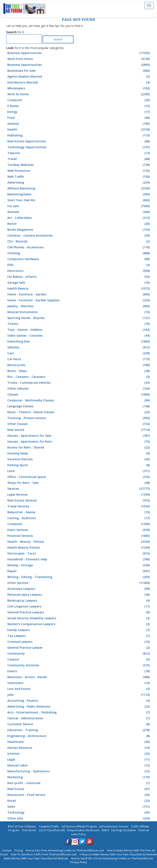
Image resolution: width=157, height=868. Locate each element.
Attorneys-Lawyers (79, 589)
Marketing (79, 777)
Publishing (79, 135)
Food (79, 118)
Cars (79, 353)
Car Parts (79, 359)
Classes (79, 394)
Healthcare (79, 742)
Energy (79, 112)
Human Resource (79, 748)
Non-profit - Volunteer (79, 783)
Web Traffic (79, 177)
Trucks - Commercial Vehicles (79, 383)
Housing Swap (79, 453)
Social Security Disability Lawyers (79, 618)
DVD (79, 265)
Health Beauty (79, 288)
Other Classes (79, 424)
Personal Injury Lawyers (79, 595)
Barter (79, 224)
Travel (79, 159)
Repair (79, 571)
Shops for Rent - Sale (79, 483)
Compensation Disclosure (83, 830)
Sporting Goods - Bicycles (79, 318)
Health (79, 130)
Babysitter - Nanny (79, 512)
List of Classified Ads (52, 830)
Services (79, 489)
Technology (79, 812)
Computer (79, 100)
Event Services (79, 530)
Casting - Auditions (79, 518)
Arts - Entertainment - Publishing (79, 712)
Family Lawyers (79, 630)
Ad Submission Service (114, 826)
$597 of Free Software (22, 826)
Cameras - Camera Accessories (79, 236)
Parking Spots (79, 465)
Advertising (79, 183)
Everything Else (79, 341)
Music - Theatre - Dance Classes (79, 412)
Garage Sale (79, 283)
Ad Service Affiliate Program (79, 826)
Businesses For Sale (79, 71)
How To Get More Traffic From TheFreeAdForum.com (44, 854)
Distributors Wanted (79, 82)
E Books (79, 106)
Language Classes (79, 406)
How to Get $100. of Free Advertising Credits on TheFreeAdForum (112, 858)
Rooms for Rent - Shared (79, 447)
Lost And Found (79, 689)
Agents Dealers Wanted (79, 77)
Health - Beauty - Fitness (79, 542)
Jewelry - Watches (79, 306)
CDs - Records (79, 241)
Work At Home (79, 94)
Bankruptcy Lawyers (79, 601)
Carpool (79, 659)
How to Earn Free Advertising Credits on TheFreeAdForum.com (65, 850)
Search (58, 39)
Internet (79, 754)
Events (79, 671)
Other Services (79, 583)
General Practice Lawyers (79, 612)
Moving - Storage (79, 565)
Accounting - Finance (79, 701)
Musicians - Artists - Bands (79, 677)
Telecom (79, 153)
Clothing (79, 253)
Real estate (79, 430)
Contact (7, 850)
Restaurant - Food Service (79, 795)
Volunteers (79, 683)
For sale (79, 206)
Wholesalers (79, 88)
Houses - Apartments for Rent (79, 442)
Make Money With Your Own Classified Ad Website (36, 858)
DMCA (105, 830)
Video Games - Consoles (79, 336)
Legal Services (79, 495)
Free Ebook (29, 830)
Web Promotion (79, 171)
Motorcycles (79, 365)
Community (79, 654)
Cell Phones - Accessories (79, 247)
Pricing (19, 850)
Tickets (79, 324)
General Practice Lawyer (79, 648)
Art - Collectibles (79, 218)
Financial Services (79, 536)
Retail (79, 801)
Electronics (79, 271)
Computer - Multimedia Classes (79, 400)
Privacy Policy (78, 862)
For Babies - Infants (79, 277)
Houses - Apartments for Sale (79, 436)
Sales (79, 807)
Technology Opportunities (79, 147)
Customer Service (79, 724)
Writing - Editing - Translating (79, 577)
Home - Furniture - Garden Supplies (79, 300)
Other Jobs (79, 818)
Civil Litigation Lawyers (79, 606)
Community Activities (79, 665)
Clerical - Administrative (79, 718)
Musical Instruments (79, 312)
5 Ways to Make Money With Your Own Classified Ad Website (118, 854)
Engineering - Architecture (79, 736)
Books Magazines (79, 230)
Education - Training (79, 730)
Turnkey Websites (79, 165)
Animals (79, 212)
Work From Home (79, 59)
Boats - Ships (79, 371)
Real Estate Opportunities (79, 141)
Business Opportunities (79, 53)
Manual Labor (79, 765)
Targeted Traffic (49, 826)
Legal (79, 759)
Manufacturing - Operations (79, 771)
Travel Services (79, 506)
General (79, 124)
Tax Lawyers (79, 636)
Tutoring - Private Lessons (79, 418)
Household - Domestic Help (79, 559)
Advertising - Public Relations (79, 707)
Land (79, 471)
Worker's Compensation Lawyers (79, 624)
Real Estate (79, 789)
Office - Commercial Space (79, 477)
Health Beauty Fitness (79, 548)
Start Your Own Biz (79, 200)
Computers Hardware (79, 259)
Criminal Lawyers (79, 642)
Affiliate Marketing (79, 188)
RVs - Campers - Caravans (79, 377)
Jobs (79, 695)
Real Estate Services (79, 500)
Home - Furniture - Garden (79, 294)
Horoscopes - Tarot (79, 553)
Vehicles (79, 347)
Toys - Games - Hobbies (79, 330)
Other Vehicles (79, 389)
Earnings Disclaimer (124, 830)
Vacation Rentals (79, 459)
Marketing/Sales (79, 194)
